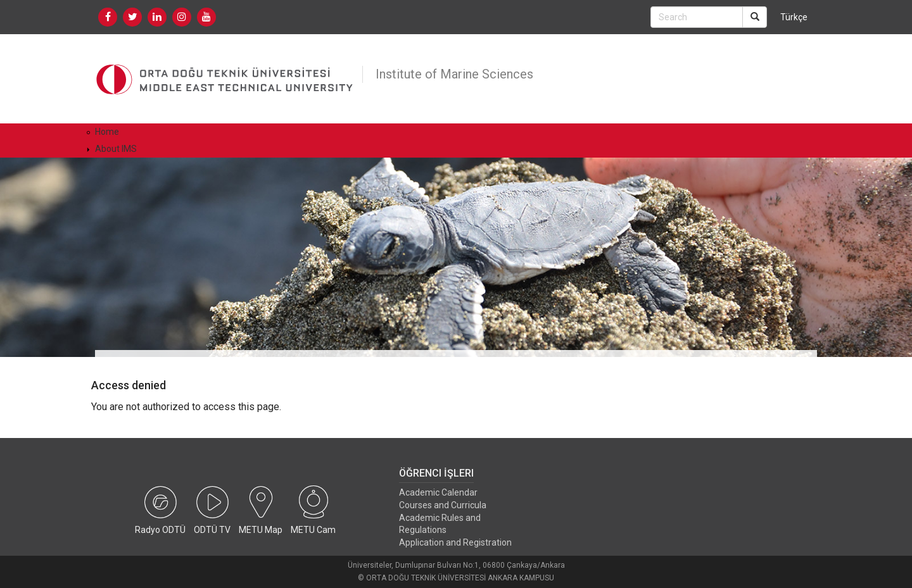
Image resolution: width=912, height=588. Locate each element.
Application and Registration (455, 542)
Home (107, 132)
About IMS (116, 149)
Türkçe (794, 17)
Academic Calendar (438, 492)
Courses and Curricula (443, 505)
